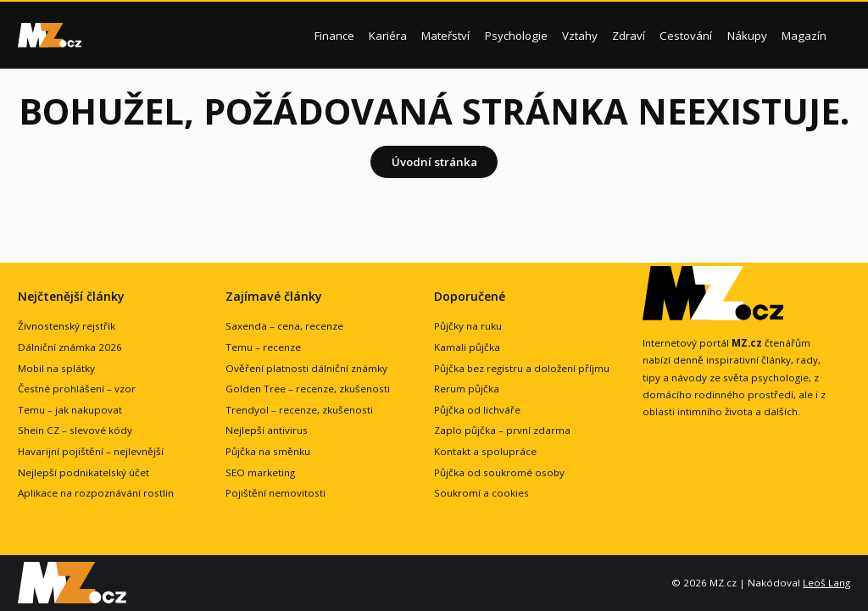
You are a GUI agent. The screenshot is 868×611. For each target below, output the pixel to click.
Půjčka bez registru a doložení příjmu (522, 368)
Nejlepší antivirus (267, 430)
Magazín (804, 36)
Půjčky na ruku (468, 326)
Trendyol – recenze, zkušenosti (299, 410)
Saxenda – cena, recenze (284, 326)
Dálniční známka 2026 (70, 347)
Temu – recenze (263, 347)
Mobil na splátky (56, 368)
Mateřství (445, 36)
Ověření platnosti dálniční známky (306, 368)
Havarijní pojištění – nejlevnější (91, 451)
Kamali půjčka (467, 347)
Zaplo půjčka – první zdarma (502, 430)
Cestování (686, 36)
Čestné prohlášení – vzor (77, 389)
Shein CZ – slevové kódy (75, 430)
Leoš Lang (826, 583)
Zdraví (629, 36)
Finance (334, 36)
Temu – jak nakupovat (70, 410)
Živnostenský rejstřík (67, 326)
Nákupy (747, 36)
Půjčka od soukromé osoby (499, 472)
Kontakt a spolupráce (485, 451)
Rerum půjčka (467, 389)
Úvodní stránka (434, 162)
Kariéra (388, 36)
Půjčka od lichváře (477, 410)
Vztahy (580, 36)
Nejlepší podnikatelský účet (83, 472)
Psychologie (516, 36)
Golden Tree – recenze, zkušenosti (308, 389)
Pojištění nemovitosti (275, 493)
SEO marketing (260, 472)
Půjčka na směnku (268, 451)
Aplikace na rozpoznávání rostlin (96, 493)
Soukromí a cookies (481, 493)
